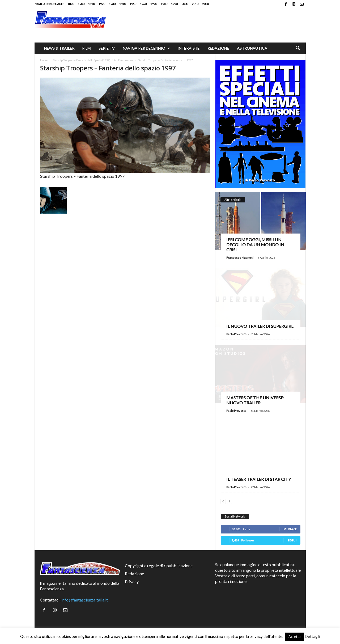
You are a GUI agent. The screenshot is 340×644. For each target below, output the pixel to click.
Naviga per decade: (49, 4)
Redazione (218, 48)
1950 (133, 4)
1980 (164, 4)
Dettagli (312, 636)
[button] (298, 48)
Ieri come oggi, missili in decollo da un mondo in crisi (255, 245)
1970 (154, 4)
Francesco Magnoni (240, 258)
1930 (112, 4)
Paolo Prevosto (236, 334)
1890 (71, 4)
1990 (174, 4)
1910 (91, 4)
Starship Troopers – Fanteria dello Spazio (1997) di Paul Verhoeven (93, 60)
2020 (205, 4)
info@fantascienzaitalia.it (85, 600)
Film (86, 48)
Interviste (188, 48)
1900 (81, 4)
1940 (122, 4)
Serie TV (107, 48)
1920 (102, 4)
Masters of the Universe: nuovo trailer (255, 400)
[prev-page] (223, 501)
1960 (143, 4)
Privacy (132, 581)
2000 (185, 4)
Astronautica (252, 48)
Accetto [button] (295, 637)
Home (44, 60)
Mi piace (290, 529)
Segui (292, 540)
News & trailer (59, 48)
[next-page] (229, 501)
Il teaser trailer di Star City (259, 479)
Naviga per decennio (146, 48)
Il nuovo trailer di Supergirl (260, 326)
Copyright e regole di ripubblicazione (159, 565)
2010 (195, 4)
